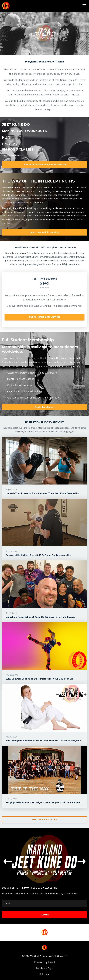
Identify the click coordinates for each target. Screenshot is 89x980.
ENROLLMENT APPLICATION (44, 317)
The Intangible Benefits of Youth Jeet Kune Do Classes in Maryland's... (45, 741)
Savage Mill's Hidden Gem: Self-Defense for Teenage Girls (39, 555)
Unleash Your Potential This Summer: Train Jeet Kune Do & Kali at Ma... (45, 493)
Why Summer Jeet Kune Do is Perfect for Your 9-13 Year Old (40, 679)
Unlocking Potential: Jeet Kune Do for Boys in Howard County (40, 617)
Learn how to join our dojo (45, 232)
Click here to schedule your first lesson (45, 165)
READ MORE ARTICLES (45, 820)
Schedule (45, 974)
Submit (44, 915)
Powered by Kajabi (45, 962)
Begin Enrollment (45, 407)
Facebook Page (44, 968)
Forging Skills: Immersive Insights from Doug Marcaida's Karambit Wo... (46, 802)
